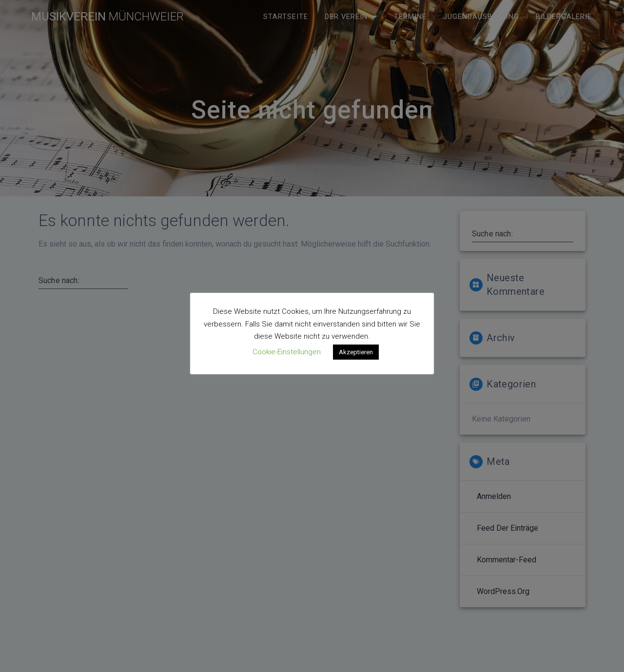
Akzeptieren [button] (356, 352)
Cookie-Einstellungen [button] (287, 352)
